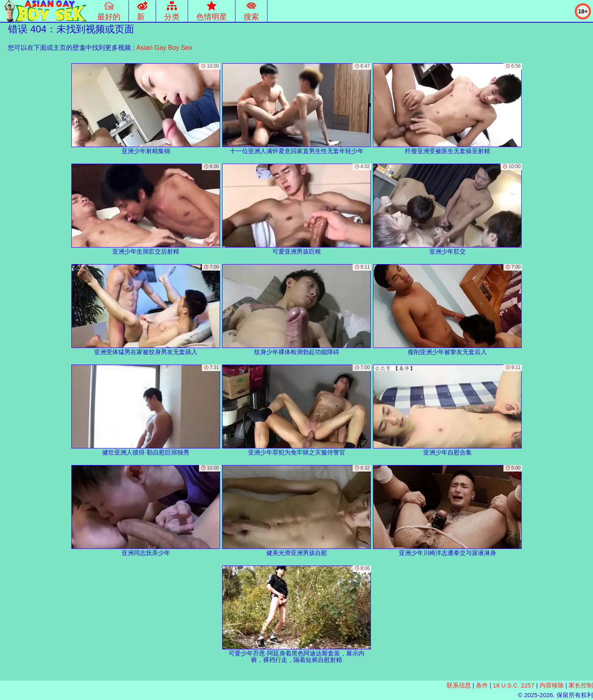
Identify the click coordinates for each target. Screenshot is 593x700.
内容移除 (552, 685)
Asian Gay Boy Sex (164, 48)
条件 (482, 685)
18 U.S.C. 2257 (514, 685)
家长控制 (581, 685)
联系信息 (459, 685)
